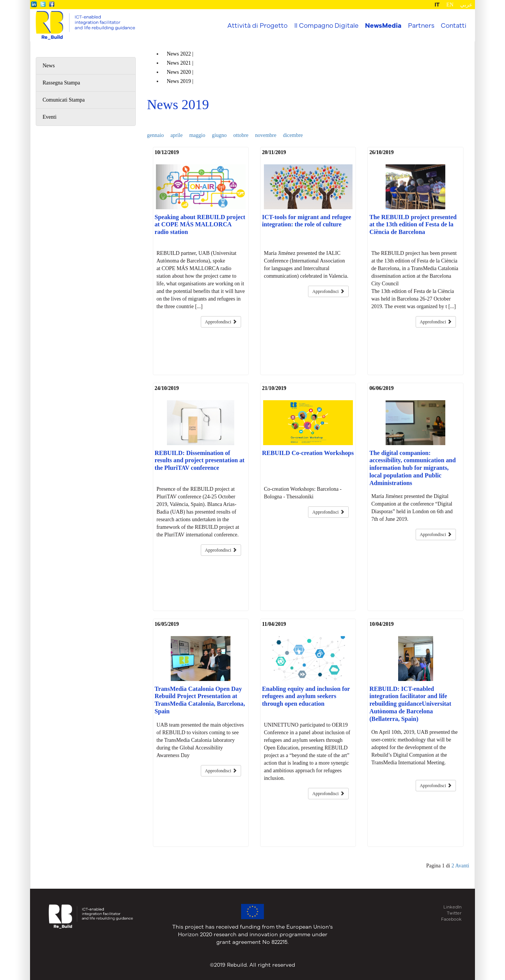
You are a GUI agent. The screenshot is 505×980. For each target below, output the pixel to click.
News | (181, 54)
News (49, 66)
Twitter (454, 913)
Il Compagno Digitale (326, 25)
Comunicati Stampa (64, 100)
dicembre (293, 135)
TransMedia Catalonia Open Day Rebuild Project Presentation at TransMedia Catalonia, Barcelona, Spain (200, 700)
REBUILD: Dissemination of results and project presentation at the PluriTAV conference (200, 461)
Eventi (50, 117)
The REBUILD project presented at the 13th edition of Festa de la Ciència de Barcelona (413, 225)
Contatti (454, 25)
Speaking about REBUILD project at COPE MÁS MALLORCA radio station (200, 225)
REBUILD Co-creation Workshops (308, 453)
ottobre (241, 135)
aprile (176, 135)
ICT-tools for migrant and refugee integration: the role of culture (306, 221)
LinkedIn (453, 907)
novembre (266, 135)
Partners (421, 25)
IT (437, 5)
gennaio (156, 135)
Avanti (462, 866)
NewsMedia (383, 25)
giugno (219, 135)
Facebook (451, 919)
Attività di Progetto (257, 25)
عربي (466, 5)
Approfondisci (221, 322)
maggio (197, 135)
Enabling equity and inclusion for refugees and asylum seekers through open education (306, 697)
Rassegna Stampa (61, 83)
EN (450, 5)
